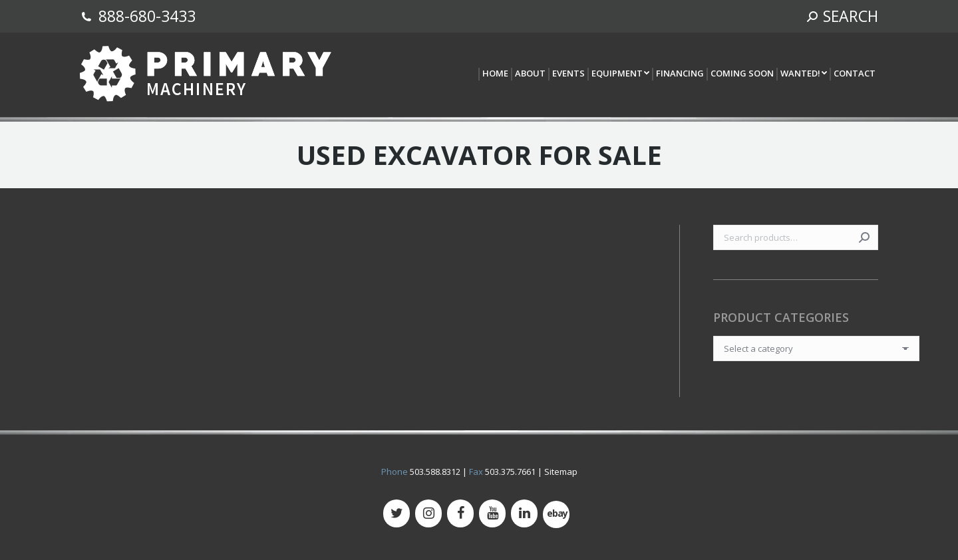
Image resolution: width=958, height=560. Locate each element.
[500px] (556, 514)
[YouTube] (492, 513)
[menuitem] (495, 74)
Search (864, 237)
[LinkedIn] (524, 513)
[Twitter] (397, 513)
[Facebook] (460, 513)
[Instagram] (428, 513)
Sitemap (561, 472)
